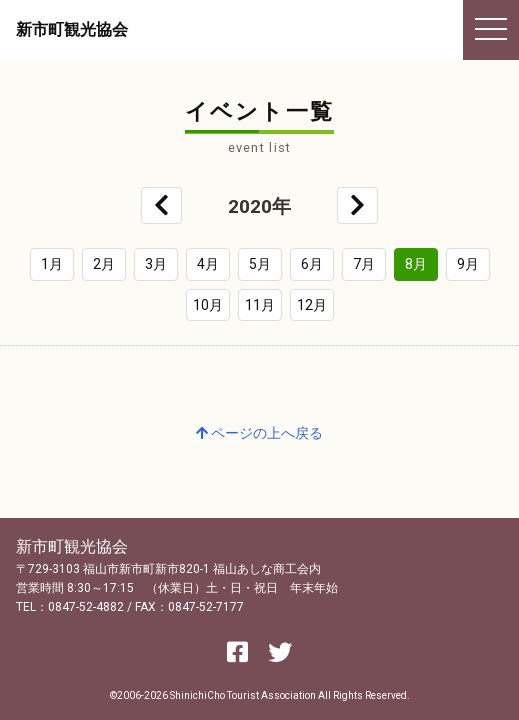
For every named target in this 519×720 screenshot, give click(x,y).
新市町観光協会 (72, 29)
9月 (468, 264)
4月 (208, 264)
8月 (416, 264)
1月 (52, 264)
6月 (312, 264)
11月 (260, 305)
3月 (156, 264)
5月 (260, 264)
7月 (364, 264)
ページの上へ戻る (259, 433)
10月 (208, 305)
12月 (312, 305)
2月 (104, 264)
